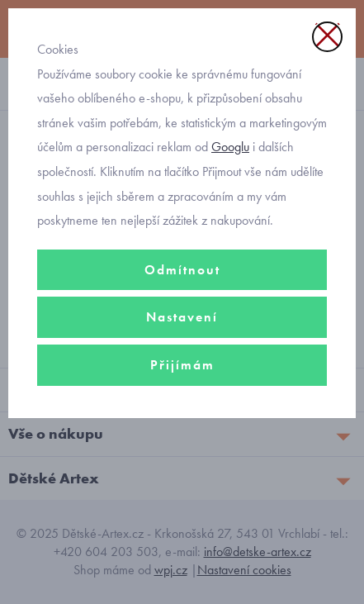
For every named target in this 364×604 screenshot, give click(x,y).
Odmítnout (182, 270)
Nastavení (182, 317)
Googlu (230, 147)
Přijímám (182, 365)
